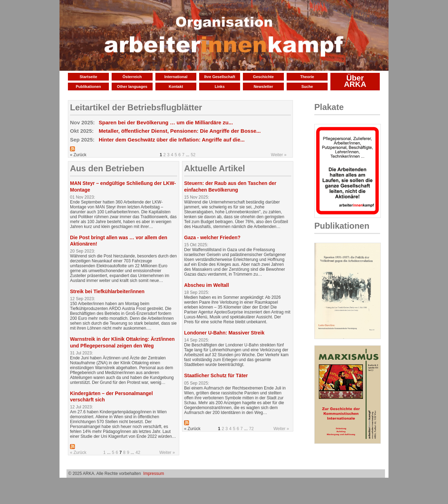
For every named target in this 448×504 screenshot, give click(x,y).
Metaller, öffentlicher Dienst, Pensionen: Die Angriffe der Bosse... (180, 131)
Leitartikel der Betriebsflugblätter (136, 107)
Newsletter (264, 87)
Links (220, 87)
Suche (307, 87)
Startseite (88, 77)
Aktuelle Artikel (215, 168)
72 (251, 429)
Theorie (307, 77)
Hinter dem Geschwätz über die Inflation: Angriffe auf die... (172, 140)
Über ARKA (355, 81)
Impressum (153, 474)
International (176, 77)
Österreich (132, 77)
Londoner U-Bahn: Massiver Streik (224, 333)
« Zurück (78, 453)
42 (138, 453)
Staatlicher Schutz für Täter (216, 375)
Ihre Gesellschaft (220, 77)
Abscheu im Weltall (206, 285)
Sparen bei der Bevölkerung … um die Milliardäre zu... (166, 122)
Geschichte (263, 77)
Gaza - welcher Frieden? (212, 237)
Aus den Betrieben (107, 168)
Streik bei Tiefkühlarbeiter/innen (107, 291)
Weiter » (279, 155)
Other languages (132, 87)
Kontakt (176, 87)
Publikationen (88, 87)
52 (193, 155)
